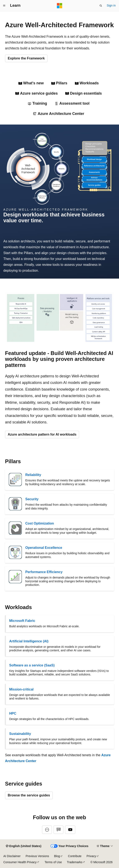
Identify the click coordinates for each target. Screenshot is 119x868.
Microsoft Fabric (22, 621)
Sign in (111, 5)
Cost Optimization (40, 523)
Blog (57, 856)
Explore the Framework (26, 58)
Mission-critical (21, 689)
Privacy (91, 856)
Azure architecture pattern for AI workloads (42, 434)
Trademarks (75, 862)
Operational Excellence (44, 548)
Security (32, 499)
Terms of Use (53, 862)
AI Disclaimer (12, 856)
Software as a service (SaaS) (32, 665)
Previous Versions (37, 856)
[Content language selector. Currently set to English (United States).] (24, 846)
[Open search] (101, 6)
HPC (13, 713)
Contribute (75, 856)
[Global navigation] (4, 6)
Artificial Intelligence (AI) (29, 641)
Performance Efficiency (44, 572)
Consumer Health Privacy (20, 862)
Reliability (33, 475)
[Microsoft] (60, 6)
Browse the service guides (29, 795)
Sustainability (20, 734)
